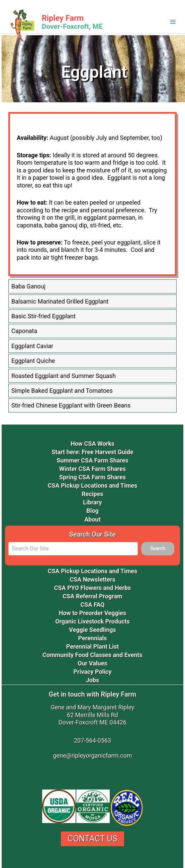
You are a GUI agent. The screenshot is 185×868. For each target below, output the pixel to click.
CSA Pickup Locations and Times (93, 485)
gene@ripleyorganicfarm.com (92, 755)
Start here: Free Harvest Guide (92, 452)
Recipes (92, 494)
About (92, 519)
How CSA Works (92, 444)
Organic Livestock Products (92, 621)
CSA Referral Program (92, 596)
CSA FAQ (92, 605)
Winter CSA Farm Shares (92, 469)
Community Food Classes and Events (92, 655)
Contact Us (92, 839)
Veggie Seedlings (92, 630)
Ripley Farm (63, 18)
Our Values (92, 663)
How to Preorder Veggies (93, 613)
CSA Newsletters (92, 579)
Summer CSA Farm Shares (92, 460)
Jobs (93, 680)
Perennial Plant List (93, 646)
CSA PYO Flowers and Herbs (93, 588)
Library (92, 502)
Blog (92, 511)
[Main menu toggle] (173, 22)
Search (158, 548)
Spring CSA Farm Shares (92, 477)
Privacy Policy (92, 672)
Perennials (93, 638)
